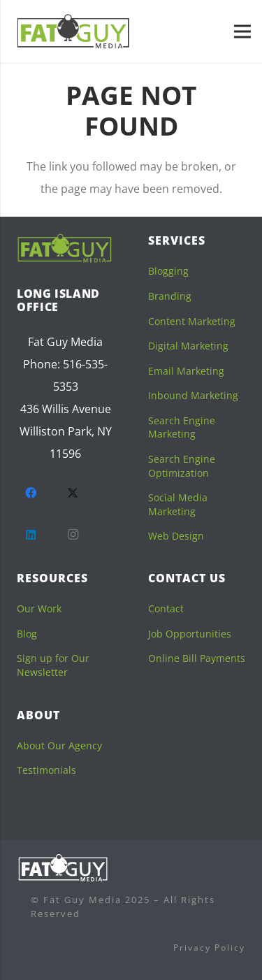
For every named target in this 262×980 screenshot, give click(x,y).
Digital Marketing (188, 346)
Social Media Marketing (178, 504)
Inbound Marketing (193, 395)
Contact (166, 608)
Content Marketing (192, 321)
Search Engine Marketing (182, 427)
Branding (170, 296)
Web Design (176, 536)
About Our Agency (59, 745)
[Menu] (242, 31)
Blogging (168, 271)
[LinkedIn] (31, 535)
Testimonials (46, 770)
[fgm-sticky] (74, 31)
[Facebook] (31, 493)
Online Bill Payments (197, 658)
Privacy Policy (209, 947)
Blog (27, 634)
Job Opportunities (190, 634)
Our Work (39, 608)
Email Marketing (186, 371)
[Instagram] (73, 535)
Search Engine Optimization (182, 466)
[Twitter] (73, 493)
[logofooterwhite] (63, 868)
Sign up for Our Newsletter (53, 665)
